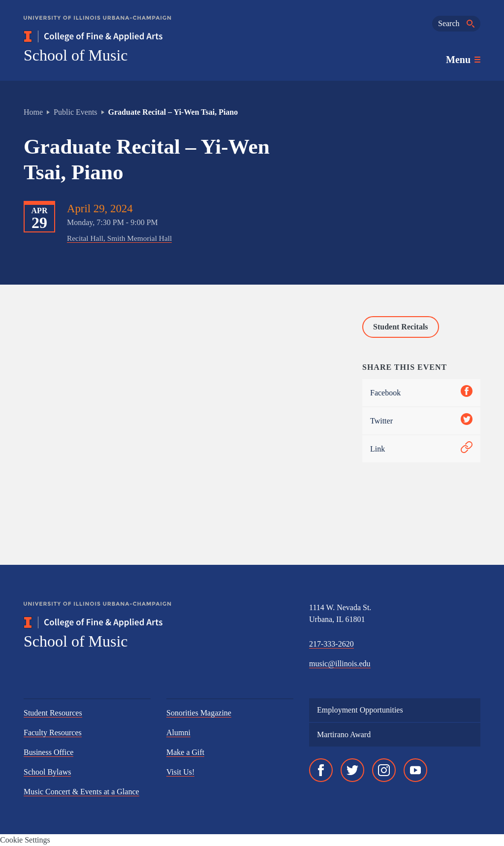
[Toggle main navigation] (463, 60)
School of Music (76, 55)
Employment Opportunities (360, 710)
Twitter (421, 421)
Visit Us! (180, 772)
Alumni (178, 732)
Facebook (421, 393)
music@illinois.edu (340, 664)
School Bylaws (47, 772)
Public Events (75, 112)
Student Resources (53, 713)
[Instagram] (384, 770)
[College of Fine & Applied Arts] (122, 36)
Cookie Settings (25, 840)
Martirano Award (344, 734)
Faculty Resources (53, 732)
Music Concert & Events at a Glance (81, 792)
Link (421, 449)
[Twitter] (352, 770)
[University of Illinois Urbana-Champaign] (97, 25)
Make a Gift (185, 752)
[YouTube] (415, 770)
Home (33, 112)
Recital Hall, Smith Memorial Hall (119, 238)
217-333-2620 (331, 644)
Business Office (48, 752)
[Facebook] (321, 770)
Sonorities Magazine (199, 713)
